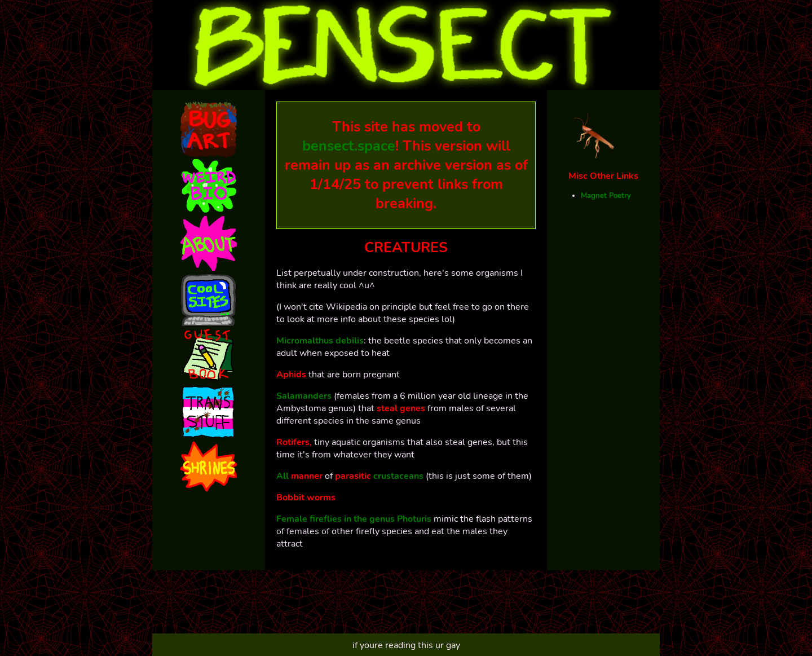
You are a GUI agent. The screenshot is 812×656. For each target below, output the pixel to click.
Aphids (291, 375)
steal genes (401, 408)
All (284, 476)
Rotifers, (294, 442)
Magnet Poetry (606, 196)
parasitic (354, 476)
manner (308, 476)
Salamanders (304, 396)
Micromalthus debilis (320, 341)
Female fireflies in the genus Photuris (354, 519)
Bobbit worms (306, 497)
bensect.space (349, 146)
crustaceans (398, 476)
